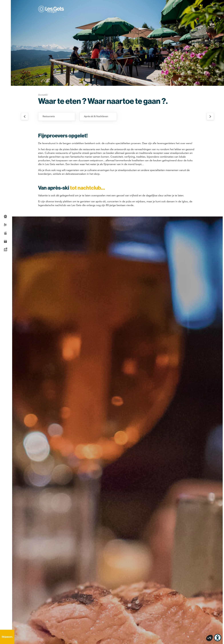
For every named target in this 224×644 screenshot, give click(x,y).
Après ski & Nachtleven (96, 116)
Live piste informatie (5, 233)
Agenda (5, 241)
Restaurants (49, 116)
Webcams (5, 216)
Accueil (42, 95)
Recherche (5, 625)
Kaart (5, 250)
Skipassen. (7, 637)
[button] (5, 4)
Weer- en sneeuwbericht (5, 225)
